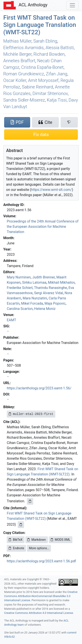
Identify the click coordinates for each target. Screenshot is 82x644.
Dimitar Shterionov (50, 93)
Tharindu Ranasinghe (51, 288)
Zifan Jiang (57, 74)
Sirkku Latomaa (34, 282)
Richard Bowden (49, 54)
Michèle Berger (17, 54)
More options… (39, 548)
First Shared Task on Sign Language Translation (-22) (40, 25)
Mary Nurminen (19, 277)
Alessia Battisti (60, 48)
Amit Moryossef (43, 80)
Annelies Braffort (19, 61)
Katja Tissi (57, 100)
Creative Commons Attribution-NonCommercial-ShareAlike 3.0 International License (41, 596)
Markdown (37, 540)
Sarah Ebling (45, 41)
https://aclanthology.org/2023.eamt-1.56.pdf (41, 561)
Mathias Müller (17, 41)
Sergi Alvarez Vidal (49, 293)
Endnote (16, 548)
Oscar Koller (15, 80)
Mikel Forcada (32, 303)
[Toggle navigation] (72, 5)
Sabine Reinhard (37, 87)
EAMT (11, 320)
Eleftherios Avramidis (24, 48)
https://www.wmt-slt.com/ (51, 190)
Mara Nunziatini (35, 298)
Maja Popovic (55, 303)
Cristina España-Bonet (42, 67)
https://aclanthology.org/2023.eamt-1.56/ (39, 388)
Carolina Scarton (20, 309)
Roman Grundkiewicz (24, 74)
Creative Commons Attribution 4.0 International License (39, 613)
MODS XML (61, 540)
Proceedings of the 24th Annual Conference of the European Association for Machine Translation (43, 227)
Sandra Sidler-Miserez (24, 100)
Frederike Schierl (20, 288)
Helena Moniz (45, 309)
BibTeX (16, 540)
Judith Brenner (44, 277)
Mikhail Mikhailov (61, 282)
